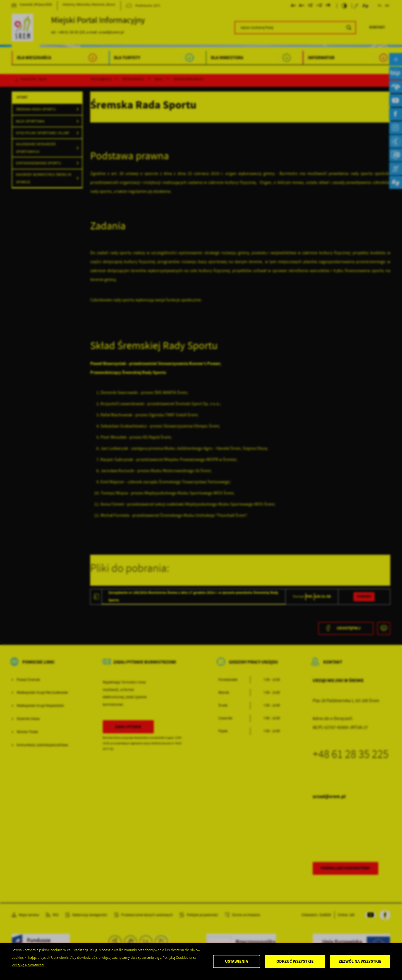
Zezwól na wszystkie (360, 961)
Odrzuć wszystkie (295, 961)
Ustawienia (237, 961)
